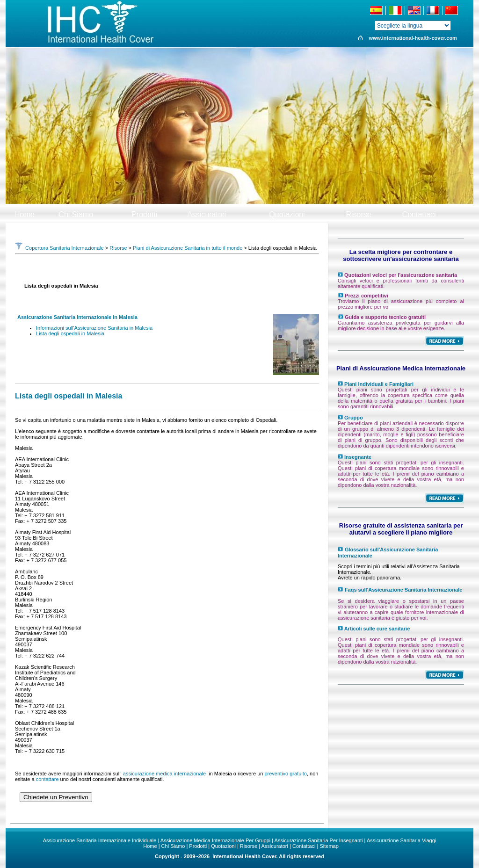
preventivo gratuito (286, 774)
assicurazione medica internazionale (164, 774)
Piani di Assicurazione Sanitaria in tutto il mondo (188, 248)
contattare (47, 779)
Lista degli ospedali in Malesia (70, 333)
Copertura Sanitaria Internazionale (59, 248)
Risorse (118, 248)
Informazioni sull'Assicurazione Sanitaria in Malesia (94, 328)
